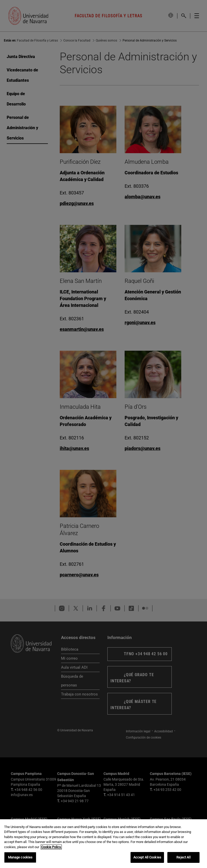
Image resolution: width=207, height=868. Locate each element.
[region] (104, 844)
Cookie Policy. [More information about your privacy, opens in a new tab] (51, 847)
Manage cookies (20, 857)
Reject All (183, 857)
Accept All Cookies (147, 857)
